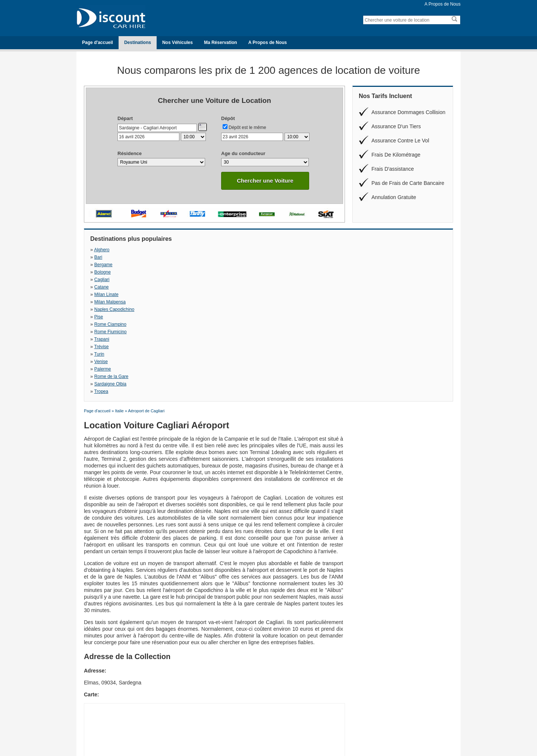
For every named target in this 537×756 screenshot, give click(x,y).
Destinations (138, 42)
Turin (273, 272)
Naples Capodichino (114, 265)
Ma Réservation (221, 42)
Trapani (102, 272)
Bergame (277, 250)
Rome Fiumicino (371, 265)
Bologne (363, 250)
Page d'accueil (98, 42)
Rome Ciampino (284, 265)
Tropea (362, 280)
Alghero (102, 250)
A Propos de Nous (442, 4)
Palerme (103, 280)
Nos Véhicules (178, 42)
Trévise (189, 272)
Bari (185, 250)
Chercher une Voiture (265, 181)
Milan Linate (280, 257)
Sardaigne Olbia (284, 280)
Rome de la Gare (198, 280)
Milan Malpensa (371, 257)
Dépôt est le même (247, 127)
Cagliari (102, 257)
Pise (186, 265)
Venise (362, 272)
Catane (189, 257)
